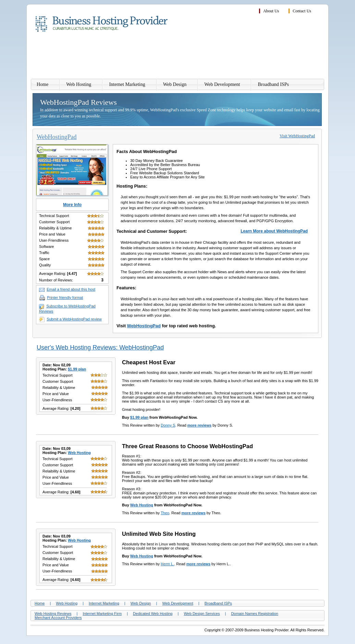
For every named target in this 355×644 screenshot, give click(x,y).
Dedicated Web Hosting (153, 614)
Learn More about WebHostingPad (274, 231)
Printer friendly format (65, 298)
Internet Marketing (127, 84)
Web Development (222, 84)
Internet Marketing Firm (102, 614)
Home (42, 84)
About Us (271, 11)
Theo (165, 513)
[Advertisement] (200, 56)
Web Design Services (202, 614)
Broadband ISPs (273, 84)
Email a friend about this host (71, 289)
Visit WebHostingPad (297, 136)
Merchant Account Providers (58, 618)
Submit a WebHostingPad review (74, 319)
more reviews (199, 425)
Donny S (168, 425)
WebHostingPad (144, 326)
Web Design (175, 84)
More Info (72, 205)
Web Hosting (79, 84)
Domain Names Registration (255, 614)
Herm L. (167, 564)
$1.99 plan (77, 369)
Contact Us (302, 11)
